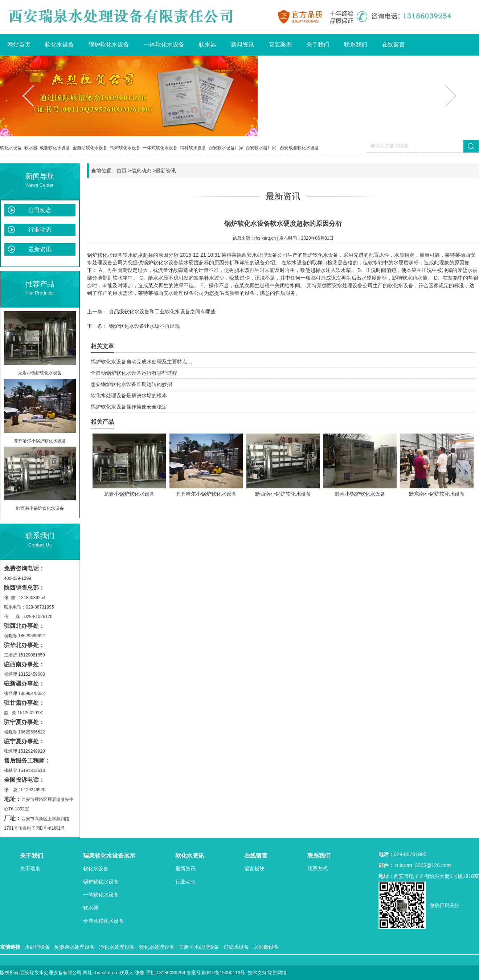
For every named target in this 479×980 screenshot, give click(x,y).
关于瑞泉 (30, 869)
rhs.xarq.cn (265, 238)
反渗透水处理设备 (74, 947)
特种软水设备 (193, 148)
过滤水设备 (236, 947)
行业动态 (40, 230)
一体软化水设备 (164, 44)
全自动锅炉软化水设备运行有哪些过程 (134, 373)
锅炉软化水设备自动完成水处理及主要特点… (142, 362)
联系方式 (318, 869)
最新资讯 (40, 249)
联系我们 (356, 44)
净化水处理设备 (117, 947)
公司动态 (40, 210)
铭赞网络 (277, 973)
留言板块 (254, 869)
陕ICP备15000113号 (224, 973)
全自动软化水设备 (90, 148)
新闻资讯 (242, 44)
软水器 (208, 44)
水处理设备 (37, 947)
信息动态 (141, 171)
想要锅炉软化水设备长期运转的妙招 (131, 384)
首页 (122, 171)
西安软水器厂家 (261, 148)
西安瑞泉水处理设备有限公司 (51, 973)
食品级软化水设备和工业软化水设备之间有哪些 (161, 312)
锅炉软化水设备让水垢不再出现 (144, 326)
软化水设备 (60, 44)
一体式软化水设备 (160, 148)
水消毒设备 (266, 947)
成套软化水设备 (55, 148)
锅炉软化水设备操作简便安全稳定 (129, 407)
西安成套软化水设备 (299, 148)
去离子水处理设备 (199, 947)
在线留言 (393, 44)
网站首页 (19, 44)
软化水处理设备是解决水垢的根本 (129, 395)
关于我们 (318, 44)
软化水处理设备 (157, 947)
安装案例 (280, 44)
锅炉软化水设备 (109, 44)
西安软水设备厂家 (226, 148)
